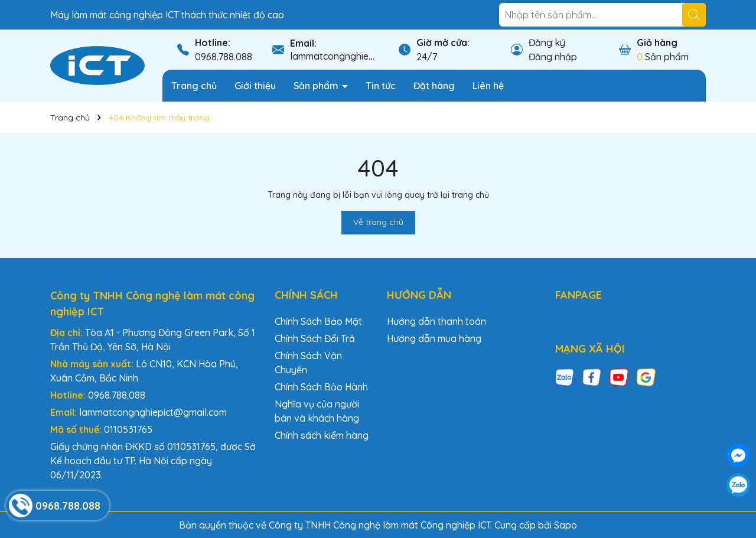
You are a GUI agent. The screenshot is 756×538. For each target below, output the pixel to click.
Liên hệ (488, 86)
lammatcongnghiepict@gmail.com (364, 56)
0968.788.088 (224, 57)
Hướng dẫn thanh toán (436, 321)
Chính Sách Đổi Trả (315, 338)
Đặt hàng (434, 86)
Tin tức (381, 86)
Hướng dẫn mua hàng (434, 338)
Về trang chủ (378, 222)
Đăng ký (547, 43)
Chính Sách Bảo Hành (321, 387)
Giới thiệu (255, 86)
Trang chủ (194, 86)
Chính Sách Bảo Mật (318, 321)
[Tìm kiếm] (694, 15)
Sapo (566, 525)
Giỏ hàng (657, 43)
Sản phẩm (317, 86)
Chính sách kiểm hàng (322, 435)
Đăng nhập (553, 57)
